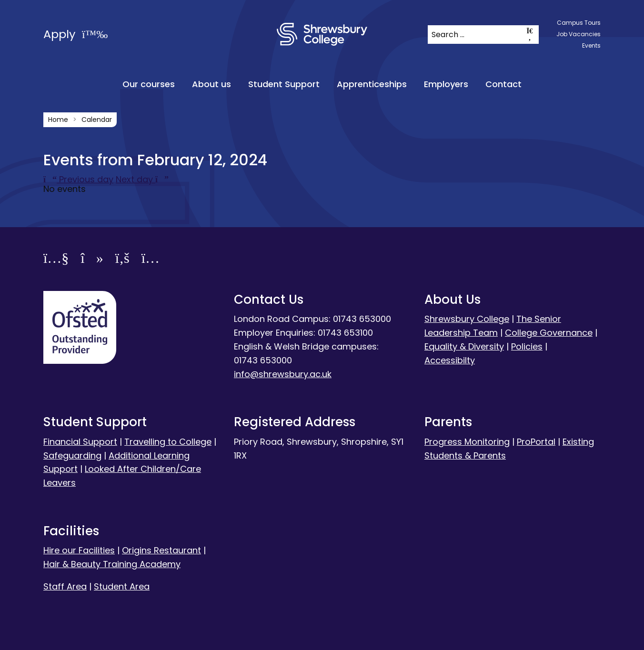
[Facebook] (122, 260)
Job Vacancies (579, 34)
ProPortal (536, 442)
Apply (75, 34)
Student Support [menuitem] (284, 84)
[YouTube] (56, 260)
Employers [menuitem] (446, 84)
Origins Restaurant (161, 550)
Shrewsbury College (467, 319)
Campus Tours (579, 23)
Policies (527, 346)
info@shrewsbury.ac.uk (283, 374)
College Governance (549, 333)
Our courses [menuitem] (149, 84)
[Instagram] (151, 260)
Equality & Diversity (464, 346)
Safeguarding (72, 455)
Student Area (122, 586)
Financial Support (80, 442)
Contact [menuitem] (503, 84)
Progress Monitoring (467, 442)
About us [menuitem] (211, 84)
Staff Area (65, 586)
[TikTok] (92, 260)
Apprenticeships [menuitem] (372, 84)
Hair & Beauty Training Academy (112, 564)
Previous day (78, 179)
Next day (142, 179)
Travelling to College (168, 442)
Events (591, 45)
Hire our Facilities (79, 550)
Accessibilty (450, 360)
